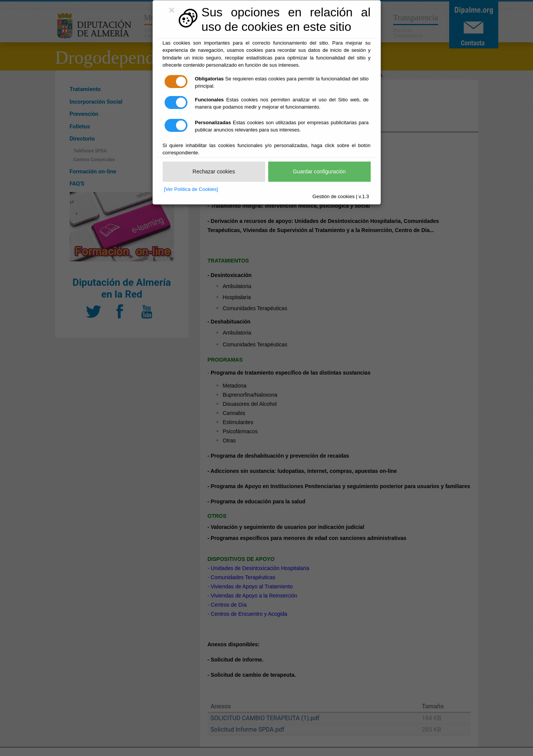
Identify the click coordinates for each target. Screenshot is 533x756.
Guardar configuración (319, 171)
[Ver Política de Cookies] (191, 189)
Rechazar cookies (214, 171)
